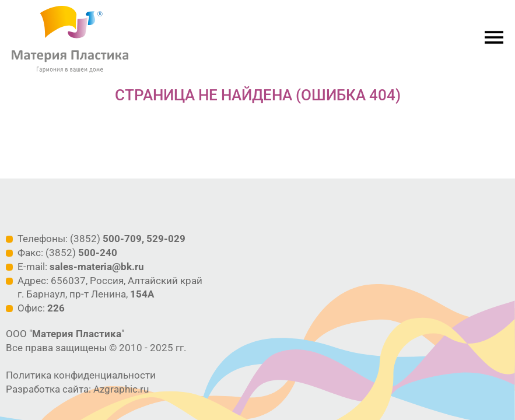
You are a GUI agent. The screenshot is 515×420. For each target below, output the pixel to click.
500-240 (98, 253)
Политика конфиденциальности (81, 375)
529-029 (166, 239)
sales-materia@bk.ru (97, 267)
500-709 (122, 239)
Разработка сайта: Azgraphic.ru (77, 389)
